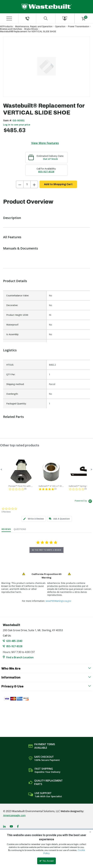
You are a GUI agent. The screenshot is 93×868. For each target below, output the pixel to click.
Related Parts (13, 417)
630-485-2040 (14, 641)
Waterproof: (12, 325)
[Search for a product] (46, 18)
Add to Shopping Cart (58, 184)
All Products (6, 27)
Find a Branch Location (20, 657)
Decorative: (12, 305)
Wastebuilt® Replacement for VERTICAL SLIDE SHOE (28, 32)
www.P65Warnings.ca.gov (58, 601)
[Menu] (9, 18)
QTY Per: (11, 374)
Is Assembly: (13, 334)
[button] (1, 470)
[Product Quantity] (27, 184)
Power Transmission (78, 27)
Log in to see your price (17, 125)
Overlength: (12, 394)
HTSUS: (10, 365)
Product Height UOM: (17, 315)
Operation (60, 27)
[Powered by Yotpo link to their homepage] (84, 502)
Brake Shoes (31, 29)
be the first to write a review (46, 550)
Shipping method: (15, 384)
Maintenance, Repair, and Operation (34, 27)
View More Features (45, 143)
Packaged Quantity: (16, 404)
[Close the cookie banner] (90, 832)
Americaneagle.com (14, 815)
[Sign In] (65, 18)
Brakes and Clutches (11, 29)
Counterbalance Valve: (18, 295)
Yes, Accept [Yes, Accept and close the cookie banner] (46, 861)
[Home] (46, 7)
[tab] (34, 519)
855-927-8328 (46, 172)
